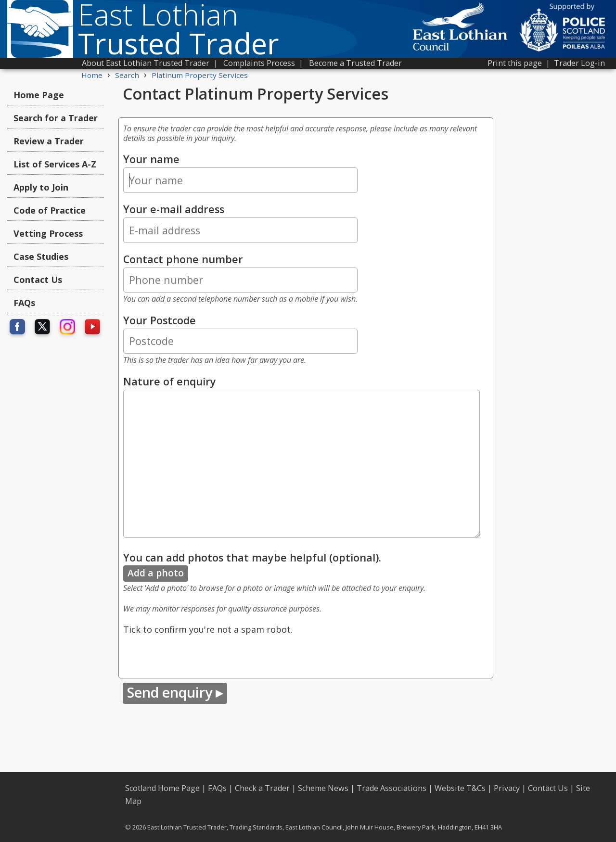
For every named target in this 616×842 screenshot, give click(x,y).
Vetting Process (48, 233)
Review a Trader (49, 141)
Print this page (515, 63)
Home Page (39, 95)
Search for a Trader (56, 118)
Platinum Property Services (200, 75)
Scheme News (323, 788)
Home (92, 75)
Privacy (507, 788)
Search (127, 75)
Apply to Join (41, 187)
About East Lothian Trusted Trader (146, 63)
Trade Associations (391, 788)
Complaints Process (259, 63)
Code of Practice (50, 210)
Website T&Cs (460, 788)
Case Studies (41, 256)
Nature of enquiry (170, 381)
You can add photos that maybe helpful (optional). (252, 557)
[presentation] (196, 655)
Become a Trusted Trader (355, 63)
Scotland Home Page (162, 788)
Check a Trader (262, 788)
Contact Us (38, 280)
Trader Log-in (579, 63)
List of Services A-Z (55, 164)
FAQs (24, 303)
